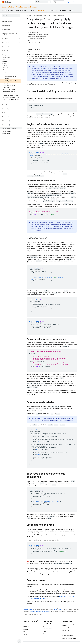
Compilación (20, 2)
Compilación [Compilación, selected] (41, 10)
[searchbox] (11, 16)
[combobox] (43, 2)
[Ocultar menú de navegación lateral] (19, 641)
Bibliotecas (26, 632)
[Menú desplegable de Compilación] (25, 2)
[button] (9, 25)
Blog (68, 2)
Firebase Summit (47, 629)
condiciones (72, 590)
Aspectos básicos (21, 10)
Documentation (8, 7)
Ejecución (52, 10)
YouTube (45, 634)
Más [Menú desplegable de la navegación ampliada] (30, 2)
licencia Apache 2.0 (59, 610)
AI (32, 10)
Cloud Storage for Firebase (27, 7)
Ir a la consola (75, 2)
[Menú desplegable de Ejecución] (57, 10)
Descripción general (7, 10)
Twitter (45, 631)
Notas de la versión (67, 633)
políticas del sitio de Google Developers (39, 611)
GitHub (25, 634)
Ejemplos (72, 10)
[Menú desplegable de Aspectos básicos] (28, 10)
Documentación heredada (69, 638)
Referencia (63, 10)
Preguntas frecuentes (68, 636)
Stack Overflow (66, 628)
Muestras (26, 629)
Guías (25, 624)
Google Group (66, 630)
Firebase (29, 15)
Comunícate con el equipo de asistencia (70, 625)
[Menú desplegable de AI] (34, 10)
